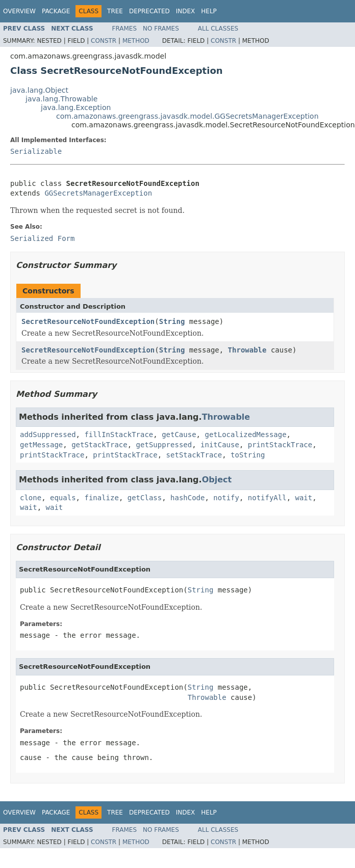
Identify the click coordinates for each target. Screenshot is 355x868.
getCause (179, 435)
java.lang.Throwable (61, 99)
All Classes (218, 29)
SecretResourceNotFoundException (88, 321)
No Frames (161, 29)
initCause (220, 445)
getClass (145, 498)
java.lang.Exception (76, 107)
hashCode (187, 498)
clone (31, 498)
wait (304, 498)
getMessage (41, 445)
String (172, 321)
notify (226, 498)
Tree (115, 11)
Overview (19, 11)
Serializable (36, 151)
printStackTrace (280, 445)
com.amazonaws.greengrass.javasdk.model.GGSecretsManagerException (187, 116)
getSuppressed (164, 445)
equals (63, 498)
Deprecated (149, 11)
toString (248, 455)
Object (217, 480)
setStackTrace (194, 455)
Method (136, 41)
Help (209, 11)
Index (186, 11)
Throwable (247, 350)
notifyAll (267, 498)
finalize (101, 498)
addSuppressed (48, 435)
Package (56, 11)
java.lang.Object (39, 90)
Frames (125, 29)
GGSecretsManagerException (98, 193)
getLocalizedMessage (245, 435)
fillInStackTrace (119, 435)
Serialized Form (42, 238)
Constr (104, 41)
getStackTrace (99, 445)
